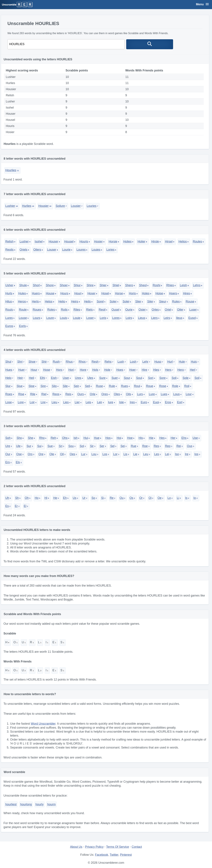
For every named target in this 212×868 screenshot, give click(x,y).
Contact (137, 847)
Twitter (114, 855)
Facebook (102, 855)
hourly (40, 804)
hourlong (26, 804)
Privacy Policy (94, 847)
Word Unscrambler (43, 724)
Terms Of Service (118, 847)
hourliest (11, 804)
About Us (76, 847)
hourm (51, 804)
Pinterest (126, 855)
